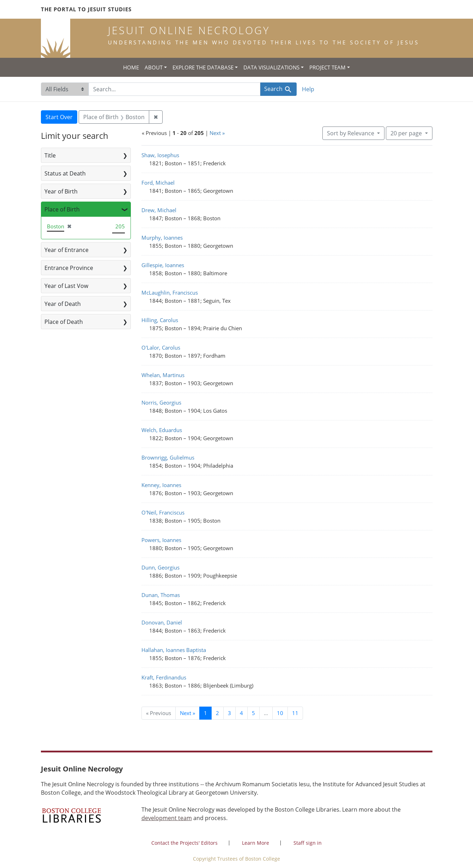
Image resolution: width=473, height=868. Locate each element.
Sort (351, 133)
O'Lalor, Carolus (161, 347)
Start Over (59, 117)
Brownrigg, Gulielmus (168, 457)
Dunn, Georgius (160, 567)
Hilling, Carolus (160, 320)
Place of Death (64, 322)
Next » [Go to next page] (187, 713)
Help (308, 89)
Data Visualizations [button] (271, 67)
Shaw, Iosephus (160, 155)
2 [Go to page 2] (217, 713)
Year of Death (63, 304)
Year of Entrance (66, 250)
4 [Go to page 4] (241, 713)
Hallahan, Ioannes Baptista (174, 650)
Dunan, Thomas (161, 595)
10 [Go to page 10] (280, 713)
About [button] (154, 67)
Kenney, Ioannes (161, 485)
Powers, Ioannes (161, 540)
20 (407, 133)
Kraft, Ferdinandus (164, 677)
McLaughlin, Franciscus (170, 293)
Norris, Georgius (161, 402)
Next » (217, 133)
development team (167, 818)
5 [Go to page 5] (253, 713)
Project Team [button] (328, 67)
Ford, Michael (158, 183)
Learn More (256, 843)
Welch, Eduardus (162, 430)
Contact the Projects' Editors (184, 843)
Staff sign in (308, 843)
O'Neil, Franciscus (163, 512)
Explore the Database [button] (203, 67)
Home (131, 67)
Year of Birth (61, 191)
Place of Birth (62, 209)
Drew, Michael (159, 210)
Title (50, 155)
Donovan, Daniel (162, 622)
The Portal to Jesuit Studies (86, 9)
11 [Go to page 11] (295, 713)
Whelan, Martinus (163, 375)
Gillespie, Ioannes (163, 265)
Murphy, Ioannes (162, 238)
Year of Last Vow (66, 286)
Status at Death (65, 173)
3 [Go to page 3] (229, 713)
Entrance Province (69, 268)
